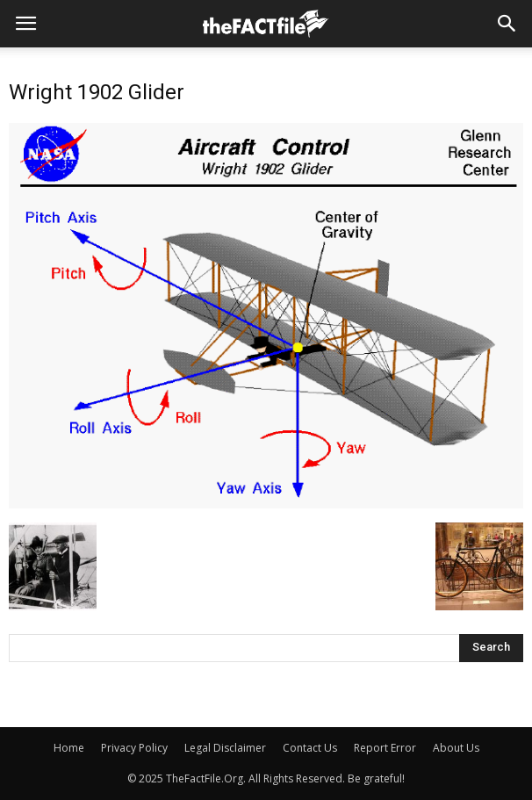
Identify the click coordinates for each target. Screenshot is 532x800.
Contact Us (310, 748)
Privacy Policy (134, 748)
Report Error (385, 748)
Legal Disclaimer (225, 748)
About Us (456, 748)
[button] (507, 24)
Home (69, 748)
